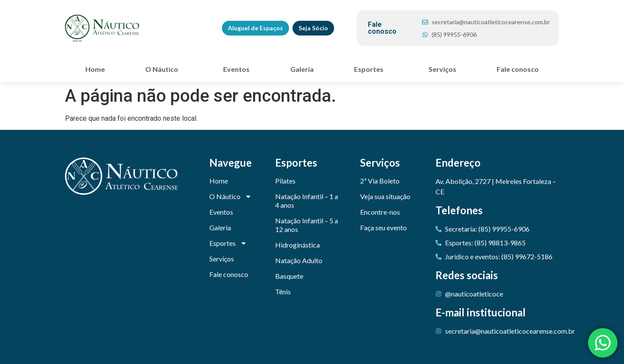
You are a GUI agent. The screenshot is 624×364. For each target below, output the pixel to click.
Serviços (442, 69)
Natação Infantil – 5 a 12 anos (307, 225)
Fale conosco (518, 69)
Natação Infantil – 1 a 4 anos (307, 201)
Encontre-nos (380, 212)
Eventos (236, 69)
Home (95, 69)
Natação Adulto (299, 260)
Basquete (289, 276)
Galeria (302, 69)
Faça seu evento (383, 227)
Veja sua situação (385, 196)
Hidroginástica (297, 245)
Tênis (283, 292)
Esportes (371, 69)
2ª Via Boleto (380, 181)
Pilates (285, 181)
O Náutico (164, 69)
